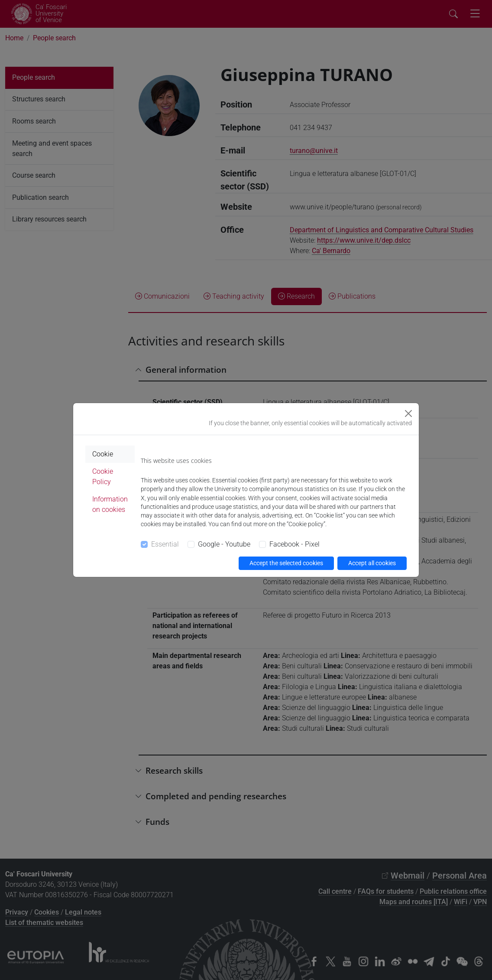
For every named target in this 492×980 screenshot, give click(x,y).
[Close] (408, 413)
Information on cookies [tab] (110, 504)
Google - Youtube (224, 544)
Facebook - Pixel (295, 544)
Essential (165, 544)
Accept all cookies (372, 563)
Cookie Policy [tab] (103, 477)
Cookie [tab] (103, 454)
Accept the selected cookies (286, 563)
